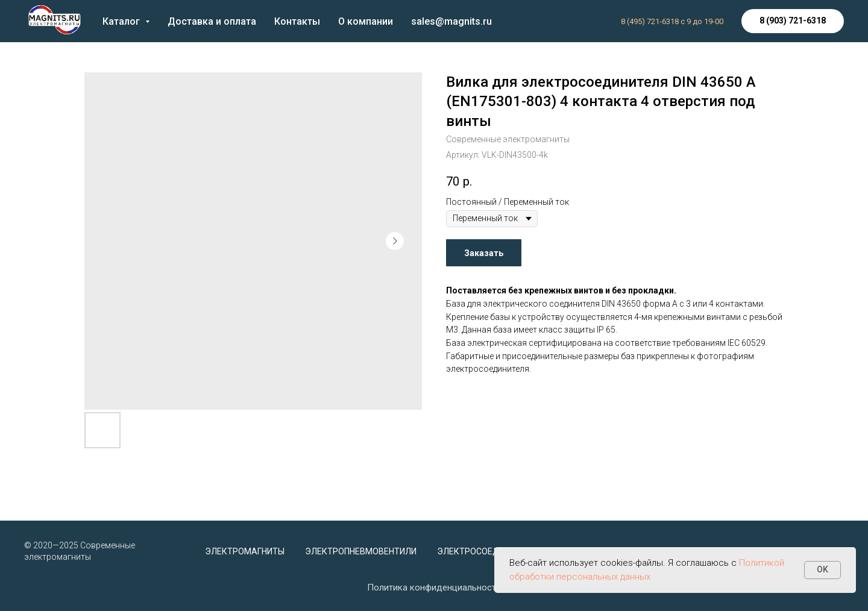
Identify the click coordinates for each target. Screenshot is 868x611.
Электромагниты (245, 551)
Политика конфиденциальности (434, 587)
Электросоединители (487, 551)
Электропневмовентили (361, 551)
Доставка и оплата (212, 21)
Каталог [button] (122, 21)
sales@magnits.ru (451, 21)
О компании (366, 21)
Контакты (297, 21)
